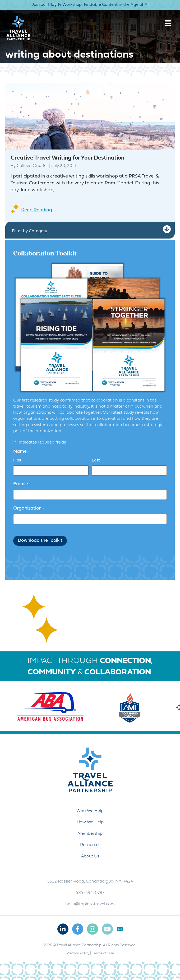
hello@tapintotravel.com (90, 904)
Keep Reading (37, 210)
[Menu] (168, 23)
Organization (29, 508)
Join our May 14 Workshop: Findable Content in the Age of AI (90, 5)
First (17, 461)
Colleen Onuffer (32, 166)
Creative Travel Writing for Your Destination (67, 158)
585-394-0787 (90, 893)
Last (96, 461)
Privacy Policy (78, 953)
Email (21, 484)
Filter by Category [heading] (29, 231)
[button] (167, 229)
